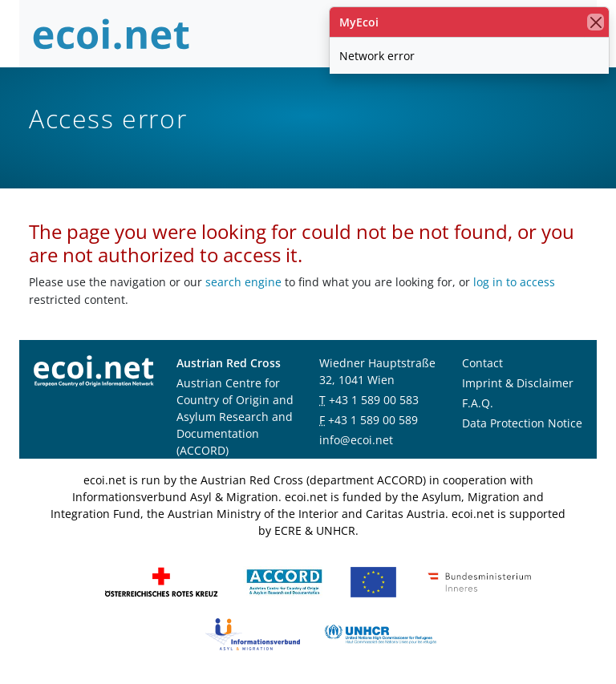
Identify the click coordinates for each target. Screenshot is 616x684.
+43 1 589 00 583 (374, 400)
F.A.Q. (478, 403)
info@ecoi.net (356, 440)
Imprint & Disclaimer (518, 383)
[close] (596, 22)
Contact (482, 363)
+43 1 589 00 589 (373, 420)
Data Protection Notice (522, 423)
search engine (243, 282)
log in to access (514, 282)
